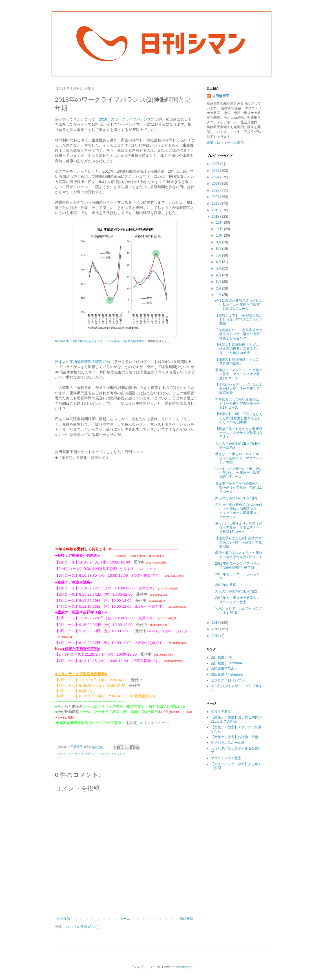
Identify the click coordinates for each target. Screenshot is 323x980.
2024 (216, 177)
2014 (216, 636)
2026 (216, 164)
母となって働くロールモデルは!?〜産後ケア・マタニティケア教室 (239, 458)
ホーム (125, 918)
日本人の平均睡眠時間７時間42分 (83, 362)
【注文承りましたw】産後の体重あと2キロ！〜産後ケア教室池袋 (238, 542)
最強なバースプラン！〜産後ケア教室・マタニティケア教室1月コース (239, 374)
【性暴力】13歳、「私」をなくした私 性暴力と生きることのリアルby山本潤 (239, 418)
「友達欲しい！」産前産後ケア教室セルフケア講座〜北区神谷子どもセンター (239, 334)
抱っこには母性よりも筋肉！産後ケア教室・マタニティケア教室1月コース (239, 528)
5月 (219, 268)
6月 (219, 262)
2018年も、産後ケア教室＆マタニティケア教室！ (237, 600)
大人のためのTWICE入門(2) (236, 591)
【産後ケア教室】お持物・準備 (234, 737)
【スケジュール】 (158, 722)
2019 (216, 210)
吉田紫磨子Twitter (224, 669)
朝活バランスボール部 (228, 743)
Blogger (187, 967)
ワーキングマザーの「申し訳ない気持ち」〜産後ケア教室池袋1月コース (239, 473)
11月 (220, 229)
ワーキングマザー (81, 754)
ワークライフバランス (110, 754)
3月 (219, 282)
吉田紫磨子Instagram (227, 674)
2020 (216, 204)
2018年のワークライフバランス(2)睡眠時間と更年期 (237, 565)
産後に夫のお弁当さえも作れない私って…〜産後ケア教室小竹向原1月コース (239, 305)
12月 (220, 222)
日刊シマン (134, 452)
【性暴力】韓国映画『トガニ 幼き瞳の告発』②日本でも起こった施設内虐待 (239, 349)
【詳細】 (132, 722)
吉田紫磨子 (221, 96)
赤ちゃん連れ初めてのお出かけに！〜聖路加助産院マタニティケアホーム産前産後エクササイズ (239, 511)
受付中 (139, 562)
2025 (216, 171)
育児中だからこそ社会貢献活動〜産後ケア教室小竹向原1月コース (238, 488)
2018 (216, 217)
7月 (219, 255)
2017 (216, 623)
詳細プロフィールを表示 (225, 143)
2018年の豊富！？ (229, 585)
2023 (216, 184)
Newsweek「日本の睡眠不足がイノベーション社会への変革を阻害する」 (101, 341)
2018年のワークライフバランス (125, 119)
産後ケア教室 (221, 712)
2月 (219, 288)
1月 (219, 295)
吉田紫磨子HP (222, 657)
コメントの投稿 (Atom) (81, 926)
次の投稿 (63, 918)
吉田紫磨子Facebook (227, 663)
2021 (216, 197)
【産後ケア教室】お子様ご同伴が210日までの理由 (236, 719)
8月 (219, 249)
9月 (219, 242)
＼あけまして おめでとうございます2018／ (239, 611)
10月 (220, 235)
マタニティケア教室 (226, 758)
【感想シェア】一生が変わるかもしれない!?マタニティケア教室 (239, 319)
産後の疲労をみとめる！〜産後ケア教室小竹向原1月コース (239, 555)
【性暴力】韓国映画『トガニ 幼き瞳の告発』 (239, 361)
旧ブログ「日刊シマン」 (229, 680)
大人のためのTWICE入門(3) (236, 498)
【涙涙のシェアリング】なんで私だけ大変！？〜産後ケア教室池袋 (239, 389)
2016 (216, 629)
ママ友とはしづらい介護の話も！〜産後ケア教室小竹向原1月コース (237, 403)
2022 (216, 190)
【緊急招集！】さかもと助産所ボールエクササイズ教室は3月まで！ (239, 433)
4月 (219, 275)
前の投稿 (187, 918)
